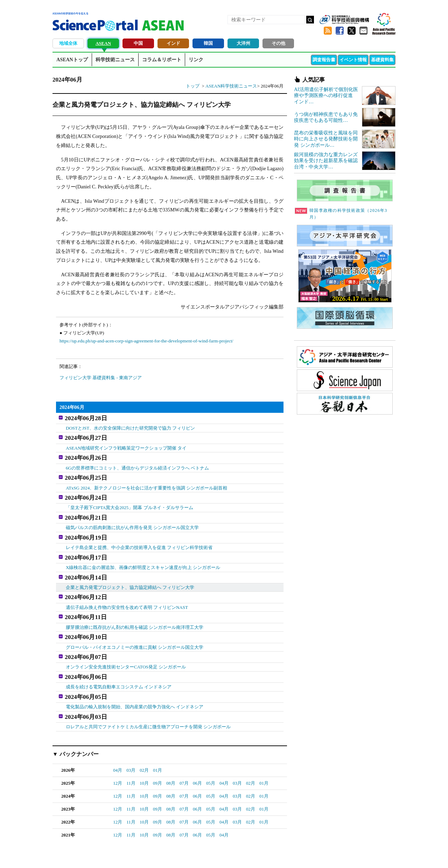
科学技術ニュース (115, 60)
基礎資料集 (382, 60)
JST (79, 856)
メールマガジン (363, 31)
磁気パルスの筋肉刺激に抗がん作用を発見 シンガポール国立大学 (132, 516)
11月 (131, 751)
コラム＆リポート (162, 60)
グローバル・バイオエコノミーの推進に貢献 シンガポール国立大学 (135, 623)
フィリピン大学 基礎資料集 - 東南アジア (101, 378)
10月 (144, 751)
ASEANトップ (72, 60)
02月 (144, 738)
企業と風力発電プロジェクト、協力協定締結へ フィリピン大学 (130, 570)
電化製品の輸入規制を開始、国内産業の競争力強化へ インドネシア (135, 677)
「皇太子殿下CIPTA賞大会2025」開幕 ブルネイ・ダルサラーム (130, 498)
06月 (197, 751)
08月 (171, 751)
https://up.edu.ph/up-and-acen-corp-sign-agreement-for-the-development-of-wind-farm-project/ (146, 341)
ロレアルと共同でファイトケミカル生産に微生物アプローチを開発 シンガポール (148, 695)
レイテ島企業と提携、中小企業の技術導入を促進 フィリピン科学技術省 (139, 534)
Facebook (339, 31)
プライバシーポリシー (310, 854)
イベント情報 (353, 60)
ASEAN (103, 43)
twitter (351, 31)
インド (173, 43)
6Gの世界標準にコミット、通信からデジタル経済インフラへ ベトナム (137, 462)
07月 (184, 751)
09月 (157, 751)
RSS (328, 31)
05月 (211, 751)
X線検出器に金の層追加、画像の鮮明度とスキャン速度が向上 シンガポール (143, 552)
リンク (196, 60)
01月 (157, 738)
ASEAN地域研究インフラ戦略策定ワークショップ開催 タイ (126, 444)
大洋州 (243, 43)
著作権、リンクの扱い (230, 854)
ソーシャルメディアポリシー (366, 854)
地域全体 (68, 43)
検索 (310, 20)
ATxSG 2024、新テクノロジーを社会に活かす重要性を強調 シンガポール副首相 (147, 480)
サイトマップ (270, 854)
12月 (118, 751)
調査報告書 (324, 60)
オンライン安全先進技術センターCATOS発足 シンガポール (126, 641)
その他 (278, 43)
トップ (193, 86)
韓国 (208, 43)
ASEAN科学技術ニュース (231, 86)
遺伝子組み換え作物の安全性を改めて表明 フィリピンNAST (127, 587)
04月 (118, 738)
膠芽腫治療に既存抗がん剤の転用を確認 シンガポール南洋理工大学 (135, 606)
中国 (138, 43)
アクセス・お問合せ (184, 854)
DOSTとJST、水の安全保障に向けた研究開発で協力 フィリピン (130, 426)
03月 (131, 738)
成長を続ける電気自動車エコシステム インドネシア (119, 659)
